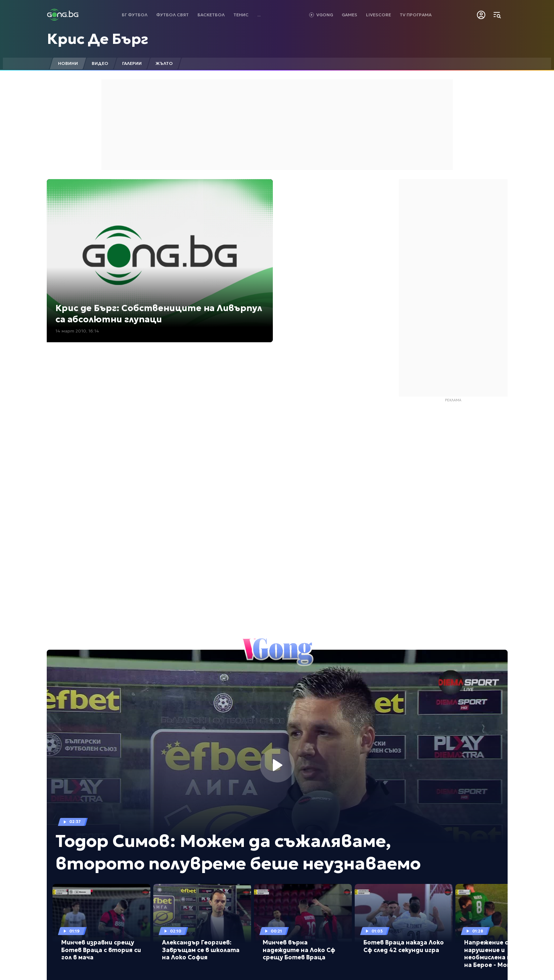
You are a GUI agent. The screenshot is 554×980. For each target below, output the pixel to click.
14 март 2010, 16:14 (77, 331)
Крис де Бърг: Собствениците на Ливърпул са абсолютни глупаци (159, 314)
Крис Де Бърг (98, 39)
